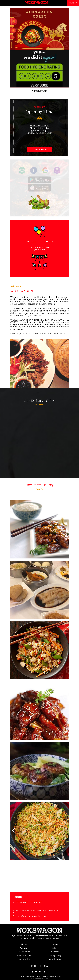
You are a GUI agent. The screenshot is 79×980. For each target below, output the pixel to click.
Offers (55, 944)
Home (24, 944)
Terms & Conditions (24, 956)
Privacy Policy (55, 956)
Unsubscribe (55, 959)
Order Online (24, 952)
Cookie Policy (24, 959)
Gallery (55, 948)
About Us (24, 948)
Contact (55, 952)
